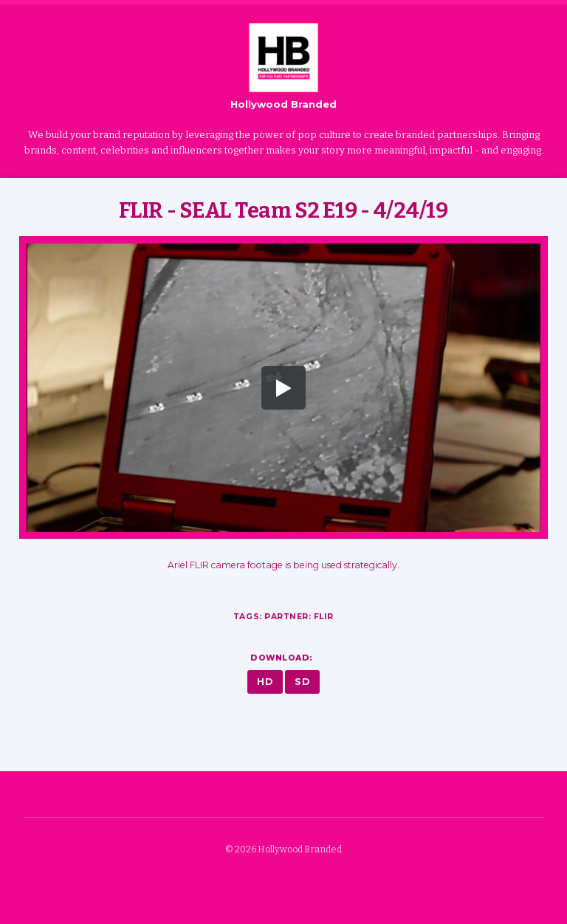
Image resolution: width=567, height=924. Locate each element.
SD (302, 682)
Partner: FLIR (299, 617)
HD (265, 682)
